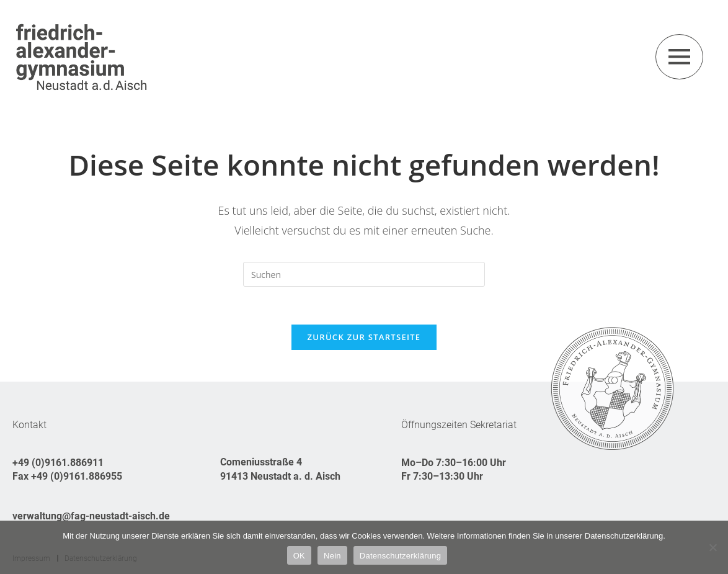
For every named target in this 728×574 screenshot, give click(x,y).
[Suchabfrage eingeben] (364, 274)
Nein (332, 556)
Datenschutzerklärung (400, 556)
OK (299, 556)
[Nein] (712, 547)
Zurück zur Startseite (364, 337)
